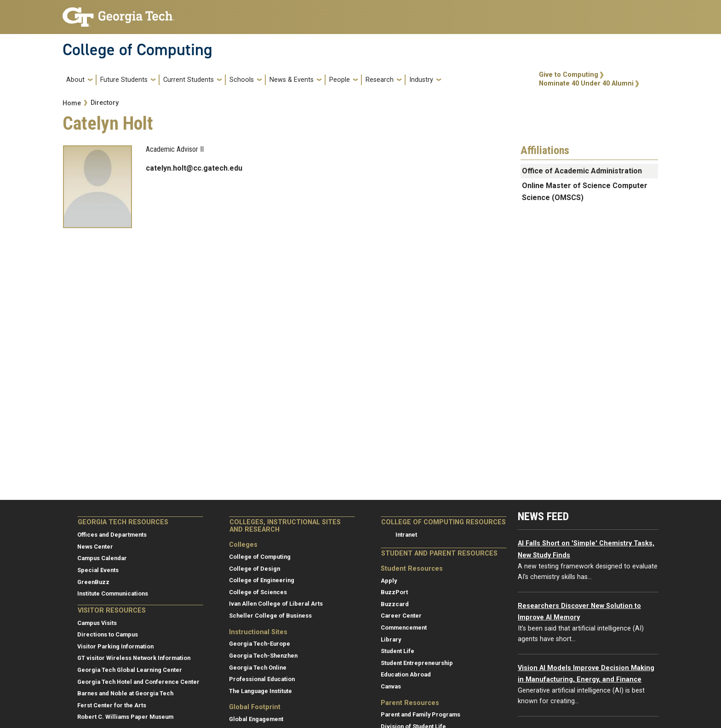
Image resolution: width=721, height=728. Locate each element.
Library (391, 639)
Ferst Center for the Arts (112, 705)
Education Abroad (406, 674)
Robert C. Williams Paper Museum (125, 717)
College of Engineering (262, 580)
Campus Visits (97, 623)
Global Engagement (256, 719)
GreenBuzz (93, 582)
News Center (95, 547)
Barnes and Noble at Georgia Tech (125, 693)
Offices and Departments (112, 535)
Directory (105, 103)
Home (72, 103)
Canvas (391, 686)
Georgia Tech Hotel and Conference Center (138, 682)
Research (380, 80)
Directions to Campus (108, 634)
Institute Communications (113, 593)
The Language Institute (260, 691)
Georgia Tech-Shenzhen (263, 656)
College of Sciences (258, 592)
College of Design (255, 569)
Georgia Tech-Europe (260, 644)
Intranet (406, 535)
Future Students (124, 80)
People (340, 80)
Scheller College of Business (270, 616)
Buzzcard (395, 604)
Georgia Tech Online (258, 668)
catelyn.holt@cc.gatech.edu (194, 168)
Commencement (404, 628)
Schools (242, 80)
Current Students (189, 80)
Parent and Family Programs (421, 714)
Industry (421, 80)
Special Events (98, 570)
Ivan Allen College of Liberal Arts (276, 604)
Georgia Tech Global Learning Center (130, 670)
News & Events (292, 80)
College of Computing (137, 50)
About (75, 80)
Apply (389, 581)
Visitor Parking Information (115, 646)
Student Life (398, 651)
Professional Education (262, 679)
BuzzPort (394, 592)
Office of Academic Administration (582, 171)
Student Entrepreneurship (417, 663)
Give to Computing (569, 75)
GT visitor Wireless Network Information (134, 658)
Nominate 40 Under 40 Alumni (586, 83)
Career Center (401, 616)
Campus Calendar (102, 558)
